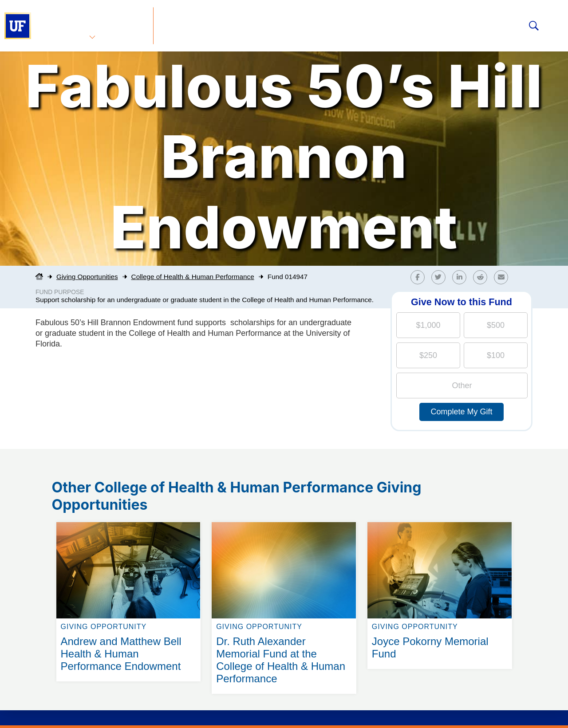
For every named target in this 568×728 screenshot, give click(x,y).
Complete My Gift (461, 412)
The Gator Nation (450, 24)
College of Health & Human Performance (193, 277)
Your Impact (296, 24)
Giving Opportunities (202, 24)
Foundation (367, 24)
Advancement (91, 24)
